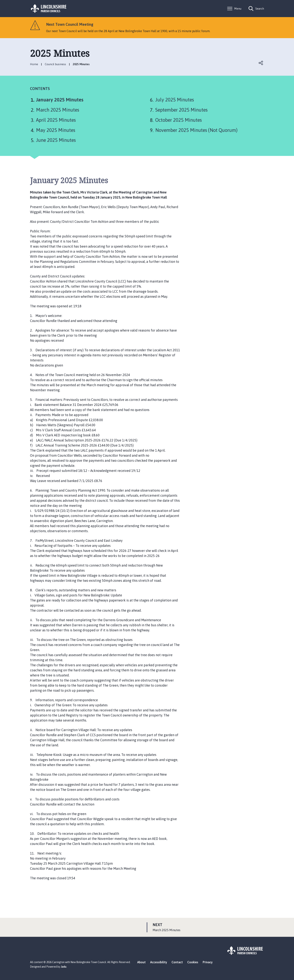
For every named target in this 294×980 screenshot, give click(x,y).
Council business (55, 64)
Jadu (64, 967)
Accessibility (159, 962)
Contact (177, 962)
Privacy (208, 962)
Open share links (261, 63)
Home (34, 64)
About (141, 962)
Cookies (193, 962)
